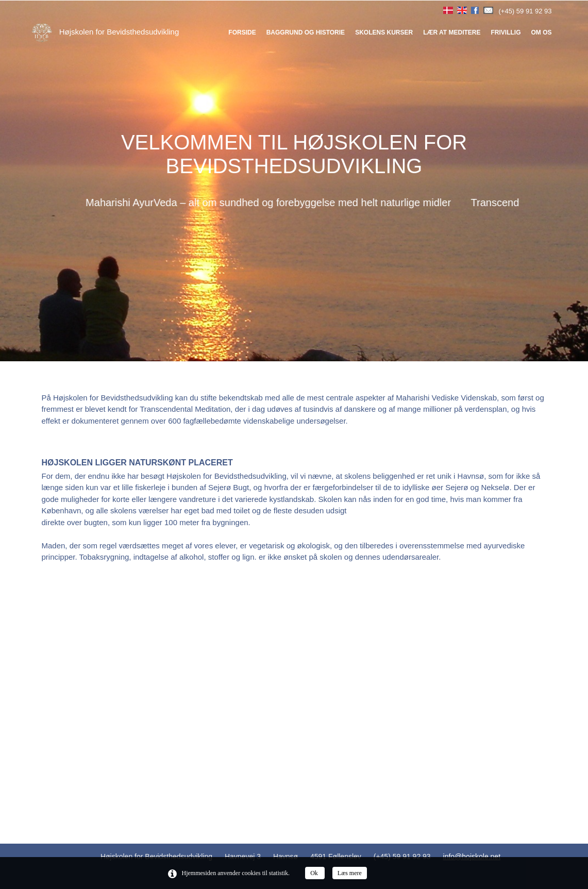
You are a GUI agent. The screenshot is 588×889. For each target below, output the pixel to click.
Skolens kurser (384, 32)
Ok (315, 873)
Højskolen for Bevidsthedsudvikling (105, 32)
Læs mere (350, 873)
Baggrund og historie (306, 32)
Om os (541, 32)
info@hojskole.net (472, 857)
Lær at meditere (452, 32)
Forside (242, 32)
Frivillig (506, 32)
